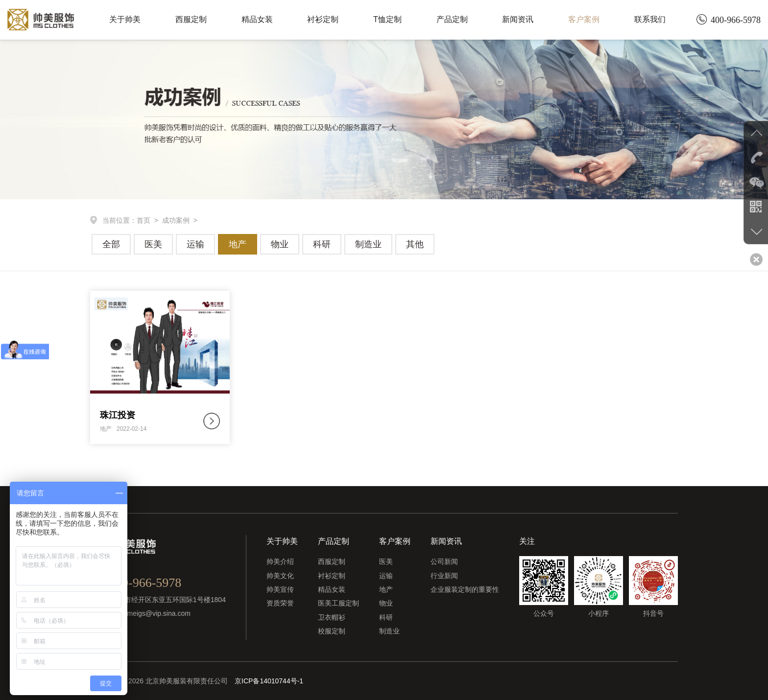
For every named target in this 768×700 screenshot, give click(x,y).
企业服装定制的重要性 (465, 589)
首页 (144, 220)
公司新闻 (444, 561)
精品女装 (257, 19)
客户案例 (584, 19)
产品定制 (452, 19)
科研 (322, 244)
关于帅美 (125, 19)
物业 (280, 244)
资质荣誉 (280, 603)
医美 (153, 244)
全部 (111, 244)
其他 (415, 244)
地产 (238, 244)
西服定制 (191, 19)
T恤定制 (387, 19)
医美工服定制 (338, 603)
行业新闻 (444, 576)
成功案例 (176, 220)
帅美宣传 (280, 589)
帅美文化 (280, 576)
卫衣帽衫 (332, 617)
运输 (195, 244)
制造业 (368, 244)
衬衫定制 (323, 19)
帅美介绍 (280, 561)
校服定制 (332, 631)
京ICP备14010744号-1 (269, 681)
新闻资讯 (518, 19)
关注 (527, 541)
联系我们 (650, 19)
